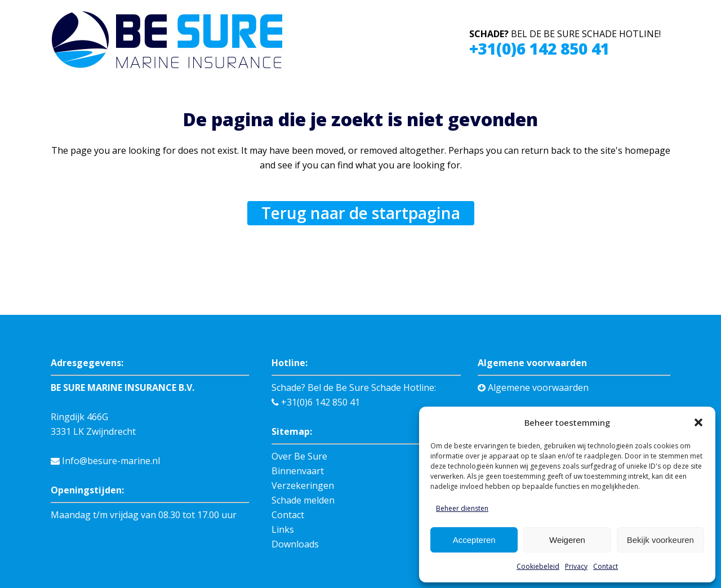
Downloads (295, 544)
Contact (606, 566)
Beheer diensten (462, 508)
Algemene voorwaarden (533, 387)
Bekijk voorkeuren (660, 540)
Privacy (576, 566)
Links (283, 529)
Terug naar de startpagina (361, 213)
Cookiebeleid (538, 566)
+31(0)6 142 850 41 (539, 48)
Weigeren (567, 540)
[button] (698, 422)
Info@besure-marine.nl (105, 461)
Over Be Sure (299, 456)
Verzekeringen (303, 485)
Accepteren (474, 540)
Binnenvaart (298, 471)
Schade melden (303, 500)
